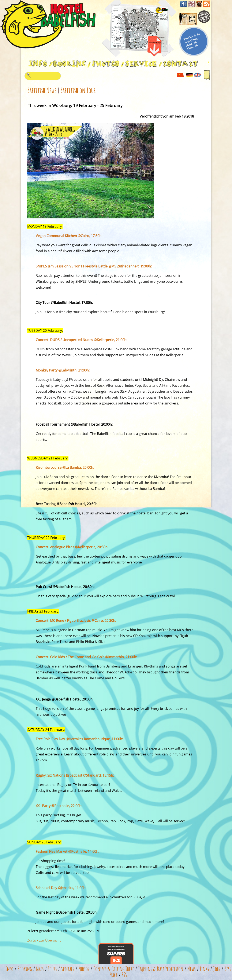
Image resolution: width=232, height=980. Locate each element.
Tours (52, 969)
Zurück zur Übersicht (44, 940)
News (192, 969)
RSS (124, 975)
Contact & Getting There (114, 969)
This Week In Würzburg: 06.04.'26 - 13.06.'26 (192, 41)
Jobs (217, 969)
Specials (68, 969)
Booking (25, 969)
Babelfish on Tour (78, 90)
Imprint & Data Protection (161, 969)
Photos (84, 969)
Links (204, 969)
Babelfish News (42, 90)
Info (9, 969)
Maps (40, 969)
